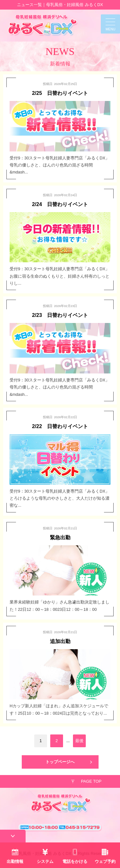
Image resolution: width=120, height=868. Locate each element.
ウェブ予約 (105, 861)
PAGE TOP (91, 781)
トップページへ (60, 762)
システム (45, 861)
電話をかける (75, 861)
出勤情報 (15, 861)
